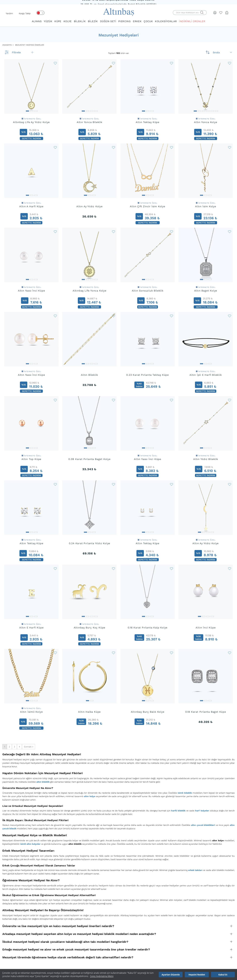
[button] (27, 110)
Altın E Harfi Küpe (31, 628)
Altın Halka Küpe (89, 712)
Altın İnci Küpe (206, 628)
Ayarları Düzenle (171, 975)
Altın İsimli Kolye (31, 712)
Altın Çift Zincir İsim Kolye (147, 206)
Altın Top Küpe (31, 459)
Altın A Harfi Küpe (31, 206)
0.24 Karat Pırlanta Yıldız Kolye (90, 543)
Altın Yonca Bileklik (89, 122)
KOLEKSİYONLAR (166, 21)
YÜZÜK (48, 21)
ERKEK (137, 21)
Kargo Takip (25, 13)
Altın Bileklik (89, 375)
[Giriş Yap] (215, 13)
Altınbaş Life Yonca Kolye (89, 291)
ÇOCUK (148, 21)
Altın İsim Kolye (206, 206)
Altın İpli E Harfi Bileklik (206, 375)
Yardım (9, 13)
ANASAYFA (7, 45)
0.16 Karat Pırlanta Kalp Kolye (148, 628)
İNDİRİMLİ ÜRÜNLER (192, 21)
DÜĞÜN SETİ (108, 21)
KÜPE (58, 21)
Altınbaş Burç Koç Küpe (90, 628)
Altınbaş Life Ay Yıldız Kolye (31, 122)
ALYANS (37, 21)
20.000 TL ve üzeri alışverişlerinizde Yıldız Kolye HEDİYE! (118, 2)
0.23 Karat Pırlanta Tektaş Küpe (148, 375)
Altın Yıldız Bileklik (206, 459)
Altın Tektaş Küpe (148, 122)
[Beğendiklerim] (221, 13)
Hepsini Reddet (197, 975)
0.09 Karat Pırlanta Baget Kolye (89, 459)
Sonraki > (29, 747)
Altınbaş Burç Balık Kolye (148, 712)
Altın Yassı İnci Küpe (31, 291)
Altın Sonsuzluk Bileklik (148, 291)
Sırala (222, 52)
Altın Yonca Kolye (206, 122)
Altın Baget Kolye (206, 291)
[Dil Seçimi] (40, 13)
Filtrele (23, 52)
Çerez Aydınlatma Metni (102, 976)
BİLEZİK (93, 21)
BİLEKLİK (80, 21)
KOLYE (68, 21)
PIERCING (124, 21)
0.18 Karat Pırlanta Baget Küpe (206, 712)
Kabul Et (223, 975)
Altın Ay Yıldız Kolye (89, 206)
